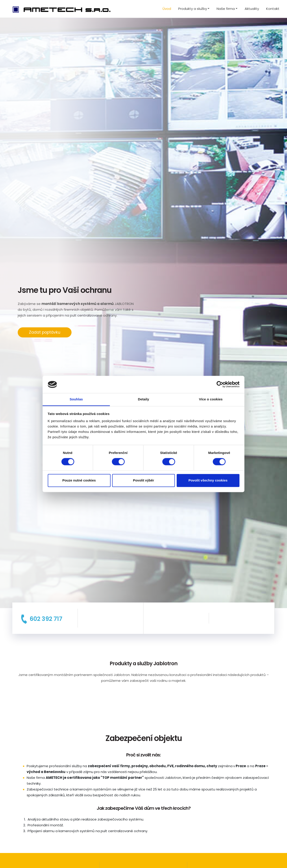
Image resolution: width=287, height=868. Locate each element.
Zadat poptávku (45, 332)
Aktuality (252, 9)
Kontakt (273, 9)
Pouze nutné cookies (79, 480)
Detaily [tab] (143, 399)
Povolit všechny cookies (208, 480)
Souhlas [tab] (76, 399)
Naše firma (226, 9)
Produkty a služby (193, 9)
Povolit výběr (143, 480)
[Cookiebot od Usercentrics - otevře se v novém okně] (220, 384)
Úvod (167, 9)
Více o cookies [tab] (211, 399)
